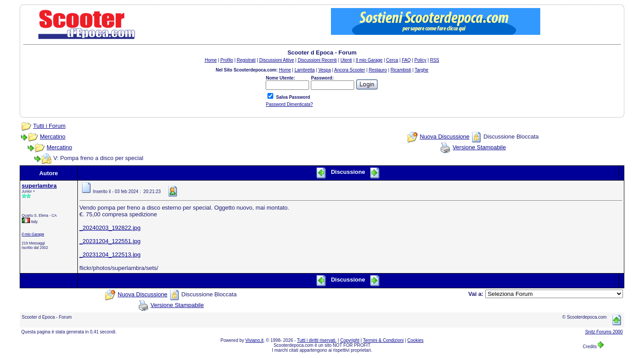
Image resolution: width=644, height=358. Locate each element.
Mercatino (53, 137)
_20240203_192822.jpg (110, 228)
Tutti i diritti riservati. (317, 340)
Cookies (415, 340)
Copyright (350, 340)
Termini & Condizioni (383, 340)
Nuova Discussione (444, 137)
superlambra (39, 186)
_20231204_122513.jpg (110, 255)
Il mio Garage (33, 234)
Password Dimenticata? (289, 104)
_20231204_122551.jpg (110, 241)
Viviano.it (254, 340)
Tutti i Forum (49, 126)
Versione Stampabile (479, 147)
